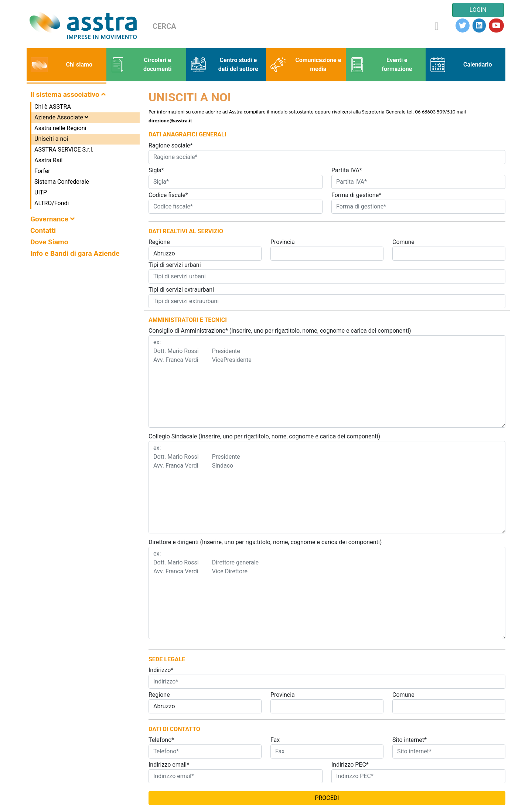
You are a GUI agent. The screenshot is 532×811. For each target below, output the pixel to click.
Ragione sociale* (170, 145)
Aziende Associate (61, 117)
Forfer (42, 171)
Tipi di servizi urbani (175, 265)
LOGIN (478, 10)
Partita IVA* (347, 170)
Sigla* (156, 170)
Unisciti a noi (51, 139)
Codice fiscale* (168, 195)
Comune (403, 242)
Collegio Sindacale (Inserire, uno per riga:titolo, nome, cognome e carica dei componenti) (264, 436)
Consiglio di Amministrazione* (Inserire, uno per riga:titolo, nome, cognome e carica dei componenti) (280, 331)
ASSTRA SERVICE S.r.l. (64, 150)
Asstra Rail (48, 160)
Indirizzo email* (169, 765)
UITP (41, 192)
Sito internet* (410, 740)
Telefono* (161, 740)
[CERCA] (289, 26)
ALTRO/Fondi (52, 203)
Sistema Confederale (62, 182)
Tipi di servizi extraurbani (181, 290)
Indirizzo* (161, 670)
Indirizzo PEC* (350, 765)
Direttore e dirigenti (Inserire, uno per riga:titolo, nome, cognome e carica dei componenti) (265, 542)
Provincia (283, 242)
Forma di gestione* (356, 195)
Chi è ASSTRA (53, 107)
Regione (159, 242)
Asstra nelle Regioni (60, 128)
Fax (275, 740)
